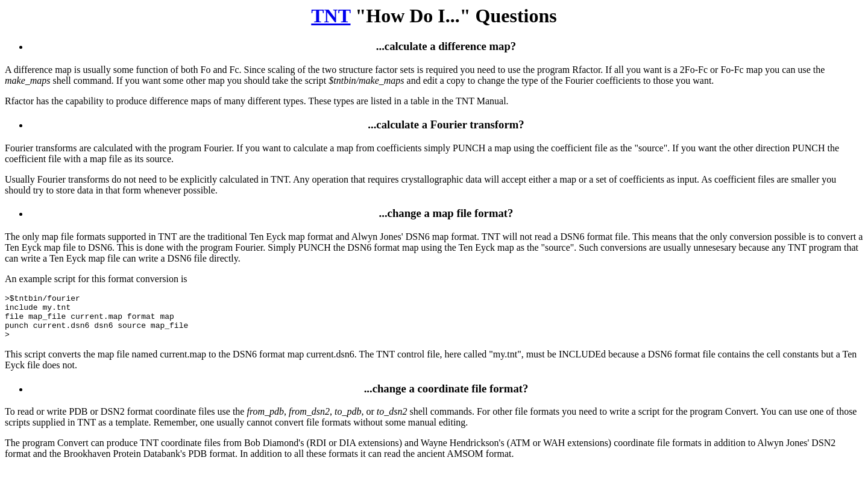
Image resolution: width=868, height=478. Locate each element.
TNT (331, 16)
